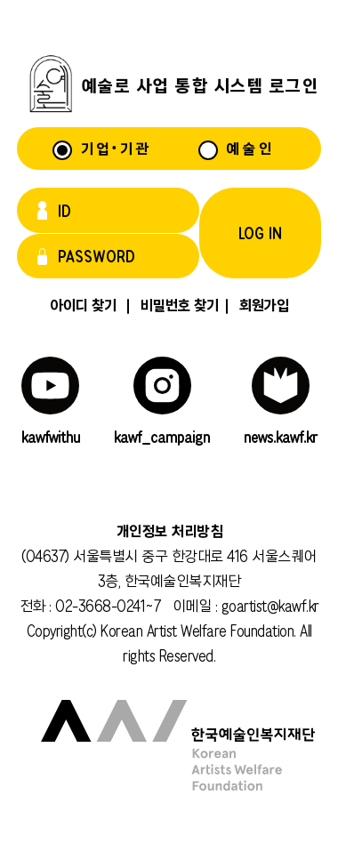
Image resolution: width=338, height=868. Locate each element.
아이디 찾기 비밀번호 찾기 (134, 305)
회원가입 (253, 305)
